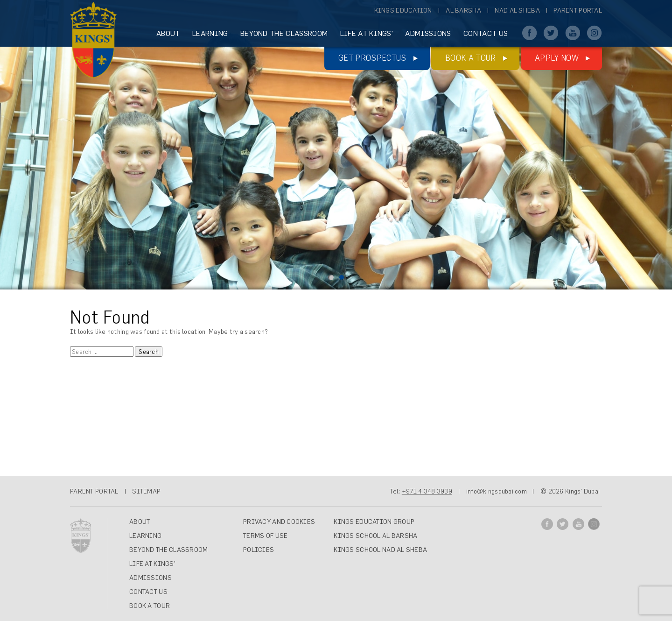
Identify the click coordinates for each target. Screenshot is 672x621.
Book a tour (471, 58)
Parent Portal (578, 10)
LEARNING (210, 33)
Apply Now (557, 58)
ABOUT (168, 33)
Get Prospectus (372, 58)
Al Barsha (463, 10)
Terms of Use (265, 536)
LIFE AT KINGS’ (367, 33)
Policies (259, 550)
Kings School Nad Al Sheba (380, 550)
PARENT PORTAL (94, 491)
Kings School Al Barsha (375, 536)
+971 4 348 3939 (427, 491)
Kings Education (403, 10)
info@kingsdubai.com (497, 491)
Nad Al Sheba (517, 10)
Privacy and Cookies (279, 522)
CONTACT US (486, 33)
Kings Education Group (374, 522)
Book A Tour (150, 606)
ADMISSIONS (428, 33)
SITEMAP (146, 491)
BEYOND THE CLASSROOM (284, 33)
